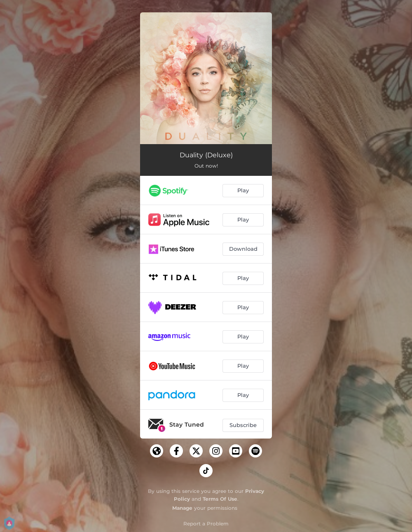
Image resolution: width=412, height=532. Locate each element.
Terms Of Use (220, 499)
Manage (182, 508)
